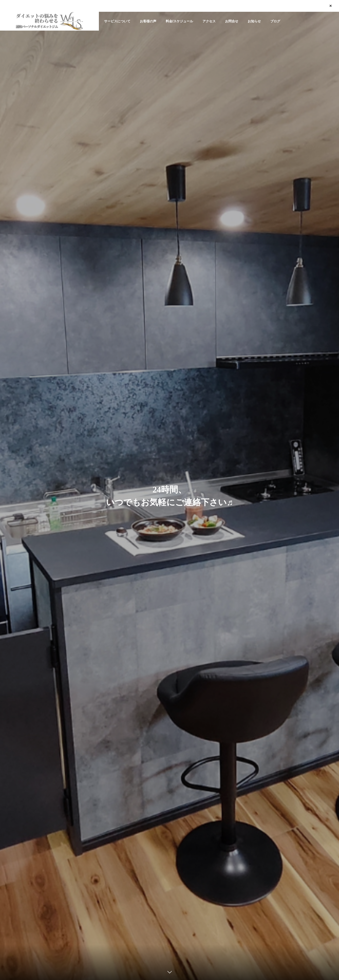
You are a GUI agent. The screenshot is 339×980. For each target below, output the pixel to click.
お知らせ (254, 21)
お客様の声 (148, 21)
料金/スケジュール (179, 21)
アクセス (209, 21)
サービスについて (117, 21)
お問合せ (232, 21)
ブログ (275, 21)
